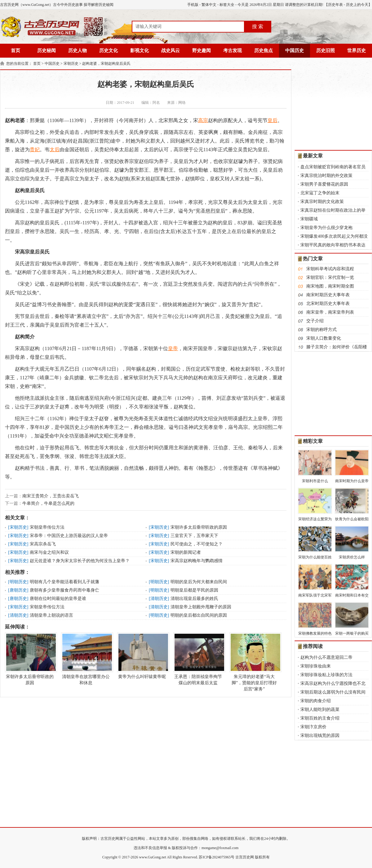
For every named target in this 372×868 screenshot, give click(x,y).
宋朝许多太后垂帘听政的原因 (199, 527)
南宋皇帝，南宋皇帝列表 (330, 312)
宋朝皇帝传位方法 (47, 527)
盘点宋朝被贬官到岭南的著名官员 (333, 167)
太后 (55, 150)
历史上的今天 (357, 5)
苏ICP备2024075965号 (217, 857)
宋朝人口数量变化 (324, 338)
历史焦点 (263, 51)
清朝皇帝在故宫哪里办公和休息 (86, 659)
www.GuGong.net (153, 857)
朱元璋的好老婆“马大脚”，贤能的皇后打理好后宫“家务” (254, 662)
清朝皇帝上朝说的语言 (51, 615)
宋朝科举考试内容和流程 (330, 269)
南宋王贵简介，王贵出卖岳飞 (51, 496)
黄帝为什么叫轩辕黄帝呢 (142, 656)
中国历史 (294, 51)
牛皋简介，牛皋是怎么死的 (48, 503)
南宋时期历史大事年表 (328, 295)
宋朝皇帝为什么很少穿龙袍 (326, 228)
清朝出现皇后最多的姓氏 (194, 599)
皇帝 (173, 348)
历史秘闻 (46, 51)
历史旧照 (325, 51)
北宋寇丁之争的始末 (320, 193)
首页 (15, 51)
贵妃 (35, 150)
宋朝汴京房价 (313, 727)
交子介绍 (315, 321)
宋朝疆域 (309, 219)
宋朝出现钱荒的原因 (320, 736)
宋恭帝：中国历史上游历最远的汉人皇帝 (69, 536)
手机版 (193, 5)
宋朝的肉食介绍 (316, 701)
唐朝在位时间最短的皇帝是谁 (58, 599)
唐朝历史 (18, 590)
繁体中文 (209, 5)
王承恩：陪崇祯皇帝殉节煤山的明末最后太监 (198, 659)
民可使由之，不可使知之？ (197, 544)
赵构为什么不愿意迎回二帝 (326, 657)
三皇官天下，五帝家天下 (194, 536)
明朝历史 (18, 582)
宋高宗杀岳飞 (43, 544)
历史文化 (108, 51)
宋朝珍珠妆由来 (316, 666)
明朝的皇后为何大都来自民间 (199, 582)
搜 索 (258, 26)
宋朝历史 (71, 64)
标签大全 (227, 5)
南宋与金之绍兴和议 (49, 552)
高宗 (203, 120)
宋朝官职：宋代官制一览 (330, 278)
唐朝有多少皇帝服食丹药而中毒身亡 (64, 590)
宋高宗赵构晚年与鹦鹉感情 (197, 561)
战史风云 (170, 51)
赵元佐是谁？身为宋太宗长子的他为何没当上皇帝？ (80, 561)
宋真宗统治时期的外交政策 (326, 176)
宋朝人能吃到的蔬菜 (320, 709)
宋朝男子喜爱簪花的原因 (324, 184)
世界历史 (356, 51)
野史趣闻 (201, 51)
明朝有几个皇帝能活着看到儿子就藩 (64, 582)
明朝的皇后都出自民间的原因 (199, 615)
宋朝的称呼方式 (321, 330)
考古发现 (232, 51)
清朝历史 (159, 599)
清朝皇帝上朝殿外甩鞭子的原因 (201, 607)
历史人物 (77, 51)
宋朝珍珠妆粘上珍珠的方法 (326, 675)
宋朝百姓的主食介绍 (320, 718)
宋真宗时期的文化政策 (322, 202)
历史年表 (335, 5)
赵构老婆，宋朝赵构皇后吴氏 (106, 64)
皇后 (272, 120)
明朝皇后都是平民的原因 (194, 590)
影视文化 (139, 51)
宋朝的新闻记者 (186, 552)
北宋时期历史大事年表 (328, 304)
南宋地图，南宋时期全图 (330, 286)
